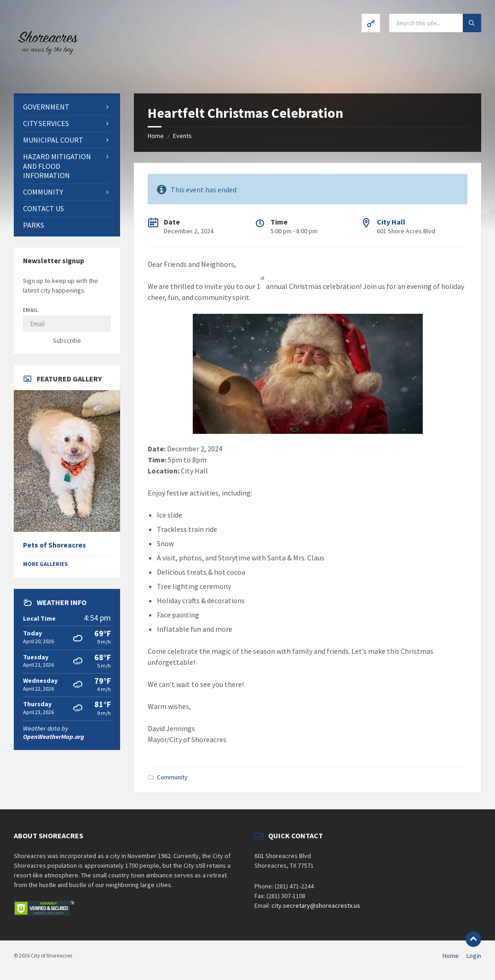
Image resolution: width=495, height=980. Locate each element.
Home (156, 136)
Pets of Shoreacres (55, 545)
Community (172, 777)
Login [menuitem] (474, 956)
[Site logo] (46, 75)
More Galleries (45, 564)
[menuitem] (67, 107)
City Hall (391, 222)
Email (31, 310)
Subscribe (67, 340)
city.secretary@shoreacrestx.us (316, 905)
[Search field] (435, 23)
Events (182, 136)
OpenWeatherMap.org (54, 737)
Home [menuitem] (451, 956)
